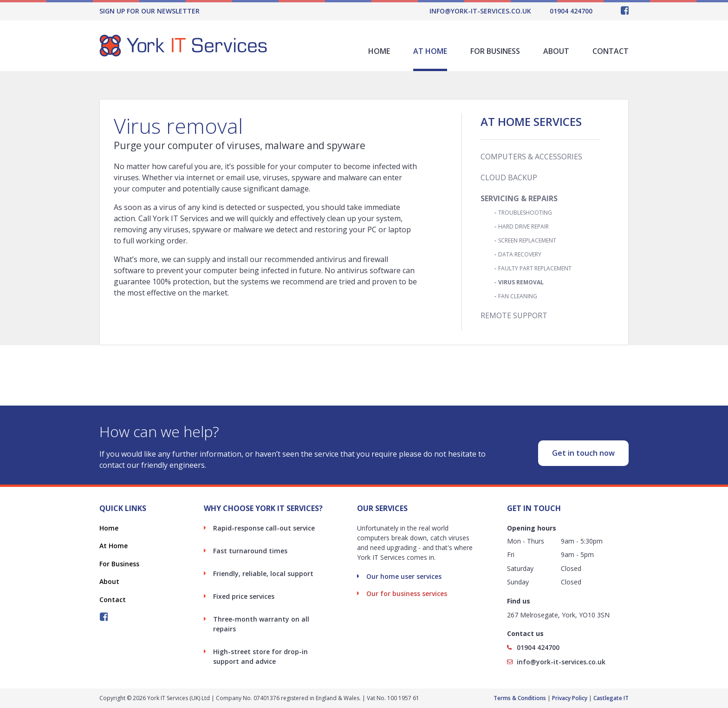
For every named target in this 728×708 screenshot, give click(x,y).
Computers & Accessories (531, 157)
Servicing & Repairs (519, 198)
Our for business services (407, 593)
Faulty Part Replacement (535, 268)
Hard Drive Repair (523, 226)
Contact (611, 51)
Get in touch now (583, 453)
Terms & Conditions (520, 698)
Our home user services (404, 576)
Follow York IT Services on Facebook (624, 10)
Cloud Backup (509, 177)
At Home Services (531, 121)
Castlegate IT (611, 698)
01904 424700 (571, 11)
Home (379, 51)
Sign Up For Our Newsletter (149, 11)
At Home (430, 51)
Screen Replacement (527, 240)
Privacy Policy (570, 698)
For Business (495, 51)
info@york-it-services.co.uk (480, 11)
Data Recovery (520, 254)
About (556, 51)
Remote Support (514, 315)
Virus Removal (521, 282)
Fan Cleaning (518, 296)
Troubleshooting (525, 213)
